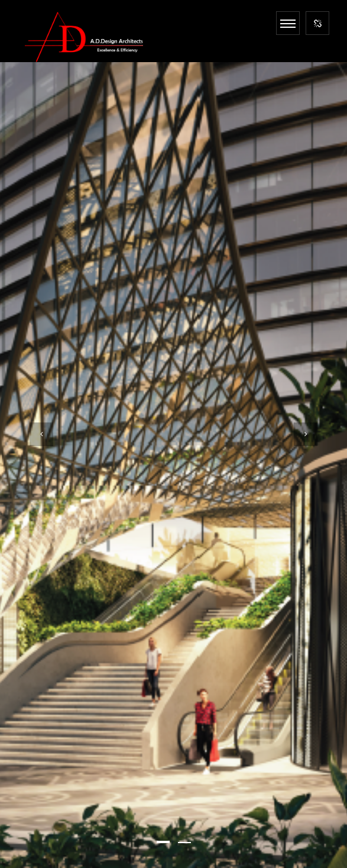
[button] (163, 842)
